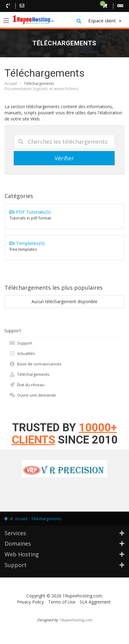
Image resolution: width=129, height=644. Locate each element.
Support (21, 343)
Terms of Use (62, 602)
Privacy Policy (30, 602)
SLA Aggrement (95, 602)
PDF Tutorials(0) (64, 215)
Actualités (22, 353)
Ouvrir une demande (33, 395)
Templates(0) (64, 246)
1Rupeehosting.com (76, 620)
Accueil (11, 84)
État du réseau (27, 385)
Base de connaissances (35, 364)
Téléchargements (29, 374)
